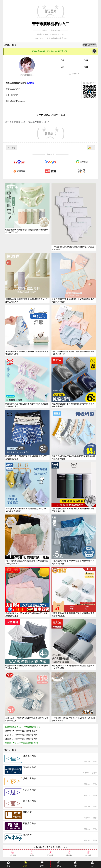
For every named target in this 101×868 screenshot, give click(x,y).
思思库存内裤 (29, 790)
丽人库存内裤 (29, 801)
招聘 (62, 67)
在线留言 (76, 74)
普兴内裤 (27, 835)
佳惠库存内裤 (29, 756)
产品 (62, 60)
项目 (86, 67)
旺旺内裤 (27, 812)
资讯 (86, 60)
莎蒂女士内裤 (29, 779)
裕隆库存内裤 (29, 823)
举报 (14, 148)
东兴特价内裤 (29, 767)
